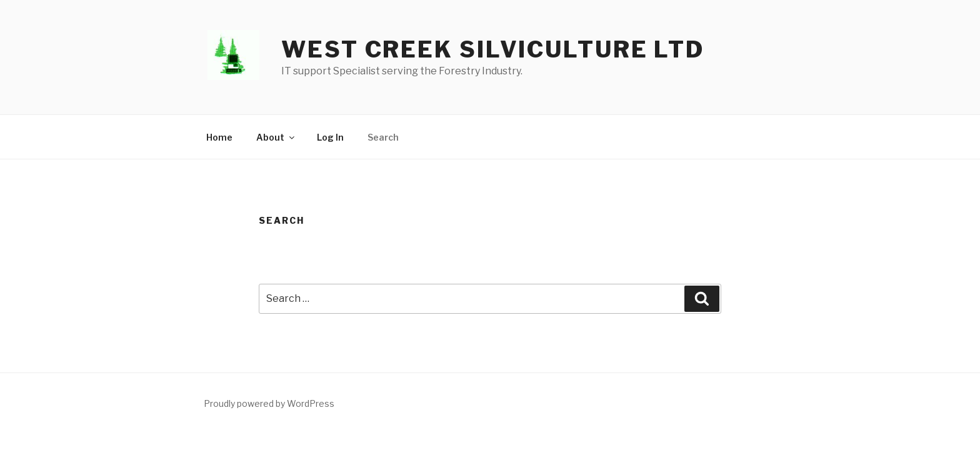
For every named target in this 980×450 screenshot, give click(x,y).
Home (219, 137)
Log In (330, 137)
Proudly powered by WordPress (269, 403)
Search (383, 137)
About (276, 137)
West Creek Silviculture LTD (493, 49)
